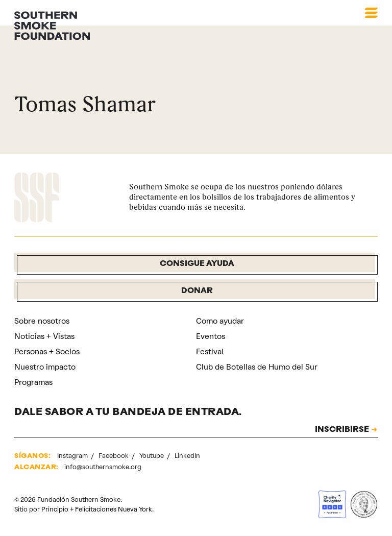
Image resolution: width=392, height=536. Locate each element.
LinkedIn (187, 456)
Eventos (211, 336)
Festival (210, 352)
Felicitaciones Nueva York (114, 509)
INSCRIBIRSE (342, 430)
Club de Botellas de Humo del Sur (257, 367)
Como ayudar (220, 321)
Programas (33, 382)
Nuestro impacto (45, 367)
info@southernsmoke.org (103, 467)
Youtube (152, 456)
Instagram (73, 456)
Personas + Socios (47, 352)
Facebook (114, 456)
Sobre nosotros (42, 321)
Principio (55, 509)
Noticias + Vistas (44, 336)
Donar (197, 291)
